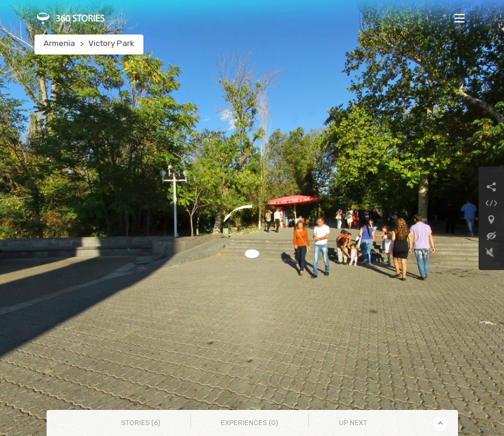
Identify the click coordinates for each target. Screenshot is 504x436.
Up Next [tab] (353, 423)
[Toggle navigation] (460, 18)
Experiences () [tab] (250, 423)
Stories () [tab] (141, 423)
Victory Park (111, 43)
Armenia (59, 43)
